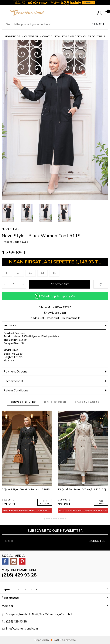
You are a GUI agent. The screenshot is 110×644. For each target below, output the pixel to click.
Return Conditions (55, 390)
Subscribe (97, 541)
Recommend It (71, 318)
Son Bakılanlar (87, 402)
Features (55, 325)
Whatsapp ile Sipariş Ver (55, 296)
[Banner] (55, 3)
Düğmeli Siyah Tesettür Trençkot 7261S (26, 489)
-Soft (55, 640)
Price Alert (53, 318)
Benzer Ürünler (23, 402)
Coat (46, 36)
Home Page (12, 36)
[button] (44, 519)
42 (32, 274)
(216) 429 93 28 (19, 575)
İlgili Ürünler (55, 402)
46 (56, 274)
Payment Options (55, 372)
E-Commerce (68, 640)
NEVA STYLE (11, 229)
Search (98, 24)
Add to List (37, 318)
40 (20, 274)
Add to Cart (60, 284)
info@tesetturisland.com (22, 628)
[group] (55, 120)
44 (44, 274)
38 (8, 274)
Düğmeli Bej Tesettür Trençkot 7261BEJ (82, 489)
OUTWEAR (31, 36)
